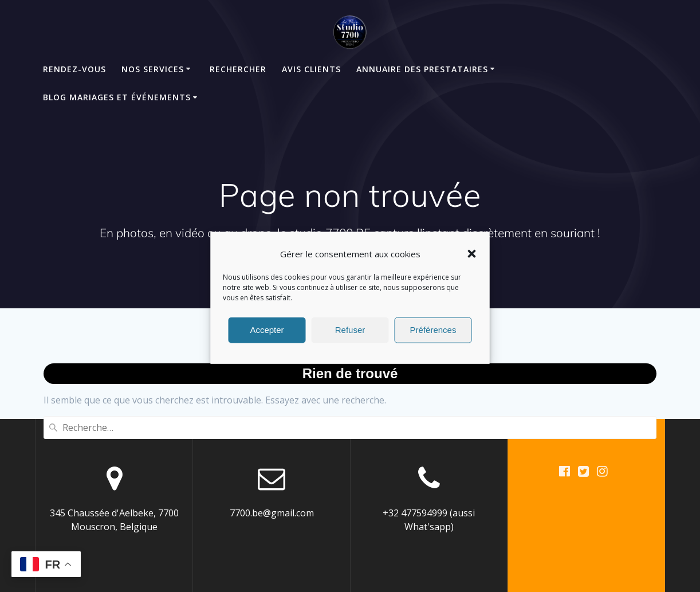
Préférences (433, 337)
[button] (472, 261)
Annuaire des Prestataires (422, 69)
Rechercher (238, 69)
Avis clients (311, 69)
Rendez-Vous (74, 69)
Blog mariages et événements (117, 97)
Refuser (350, 337)
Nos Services (153, 69)
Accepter (267, 337)
